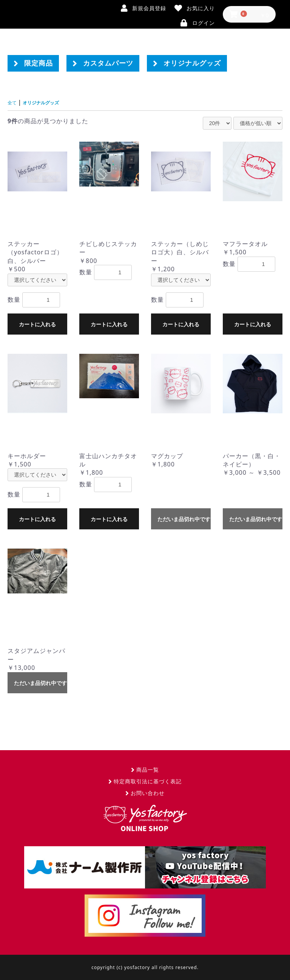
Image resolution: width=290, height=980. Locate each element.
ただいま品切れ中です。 (184, 519)
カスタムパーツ (103, 63)
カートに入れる (37, 324)
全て (14, 102)
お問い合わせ (145, 793)
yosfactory (145, 818)
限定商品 (33, 63)
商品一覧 (145, 769)
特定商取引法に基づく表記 (145, 781)
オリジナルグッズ (187, 63)
